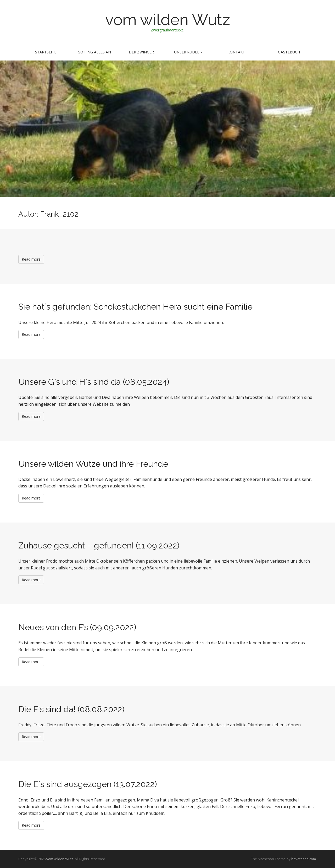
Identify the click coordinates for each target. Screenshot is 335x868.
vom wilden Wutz (168, 20)
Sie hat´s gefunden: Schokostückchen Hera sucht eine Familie (135, 307)
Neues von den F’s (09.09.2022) (77, 627)
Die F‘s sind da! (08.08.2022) (71, 709)
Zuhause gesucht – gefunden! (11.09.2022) (99, 545)
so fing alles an (95, 52)
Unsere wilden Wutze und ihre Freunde (93, 464)
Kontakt (236, 52)
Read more (31, 259)
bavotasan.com (304, 859)
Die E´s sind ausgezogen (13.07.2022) (88, 784)
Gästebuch (289, 52)
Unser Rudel (188, 52)
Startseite (46, 52)
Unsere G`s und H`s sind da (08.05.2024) (94, 382)
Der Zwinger (141, 52)
